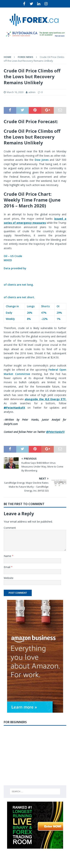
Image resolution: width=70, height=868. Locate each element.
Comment (10, 528)
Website (9, 578)
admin (32, 92)
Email (7, 567)
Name (8, 556)
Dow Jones (42, 160)
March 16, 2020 (15, 92)
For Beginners (15, 722)
